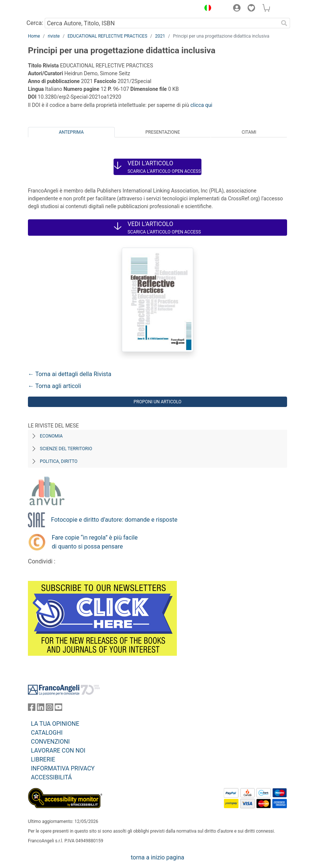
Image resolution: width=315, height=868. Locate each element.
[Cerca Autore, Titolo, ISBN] (161, 23)
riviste (54, 36)
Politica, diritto (59, 461)
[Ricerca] (284, 23)
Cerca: (35, 23)
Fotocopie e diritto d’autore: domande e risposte (114, 520)
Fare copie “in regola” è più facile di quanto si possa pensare (95, 542)
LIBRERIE (43, 759)
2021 (160, 36)
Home (34, 36)
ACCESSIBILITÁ (51, 777)
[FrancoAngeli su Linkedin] (41, 709)
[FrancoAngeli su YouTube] (58, 709)
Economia (51, 436)
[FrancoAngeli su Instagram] (50, 709)
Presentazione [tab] (163, 132)
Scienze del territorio (66, 449)
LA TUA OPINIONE (55, 724)
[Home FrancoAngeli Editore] (53, 9)
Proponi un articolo (158, 402)
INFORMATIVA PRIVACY (63, 768)
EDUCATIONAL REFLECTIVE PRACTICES (107, 36)
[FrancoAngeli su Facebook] (32, 709)
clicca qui (201, 105)
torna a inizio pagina (157, 857)
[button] (206, 9)
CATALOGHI (47, 733)
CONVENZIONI (50, 742)
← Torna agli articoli (55, 386)
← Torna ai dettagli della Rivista (70, 374)
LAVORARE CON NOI (58, 751)
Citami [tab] (249, 132)
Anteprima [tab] (71, 132)
